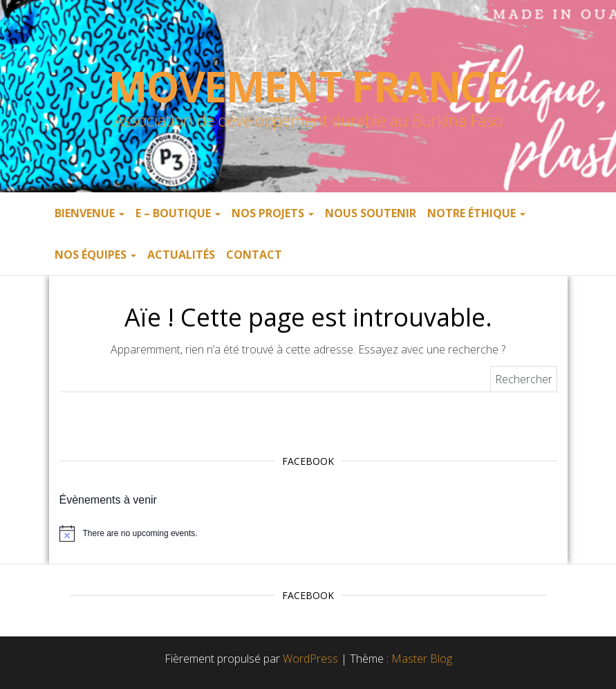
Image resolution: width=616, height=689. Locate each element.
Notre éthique (476, 213)
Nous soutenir (371, 213)
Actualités (181, 255)
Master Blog (422, 659)
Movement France (308, 86)
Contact (254, 255)
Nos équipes (95, 255)
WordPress (310, 659)
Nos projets (273, 213)
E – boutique (178, 213)
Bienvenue (90, 213)
